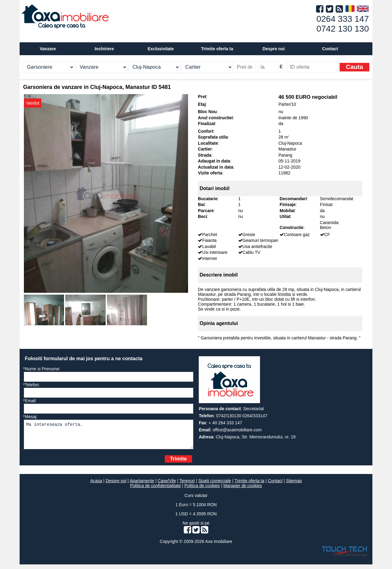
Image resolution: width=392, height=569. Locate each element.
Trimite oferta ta (217, 49)
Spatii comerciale (215, 485)
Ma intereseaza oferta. (109, 437)
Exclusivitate (161, 49)
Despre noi (116, 485)
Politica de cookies (202, 490)
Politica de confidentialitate (156, 490)
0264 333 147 (343, 19)
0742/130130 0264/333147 (242, 416)
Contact (330, 49)
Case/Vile (167, 485)
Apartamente (142, 485)
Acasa (96, 485)
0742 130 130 (343, 29)
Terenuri (187, 485)
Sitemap (294, 485)
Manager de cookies (243, 490)
